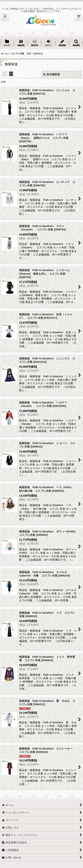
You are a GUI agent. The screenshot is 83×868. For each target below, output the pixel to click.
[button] (5, 17)
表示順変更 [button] (52, 74)
